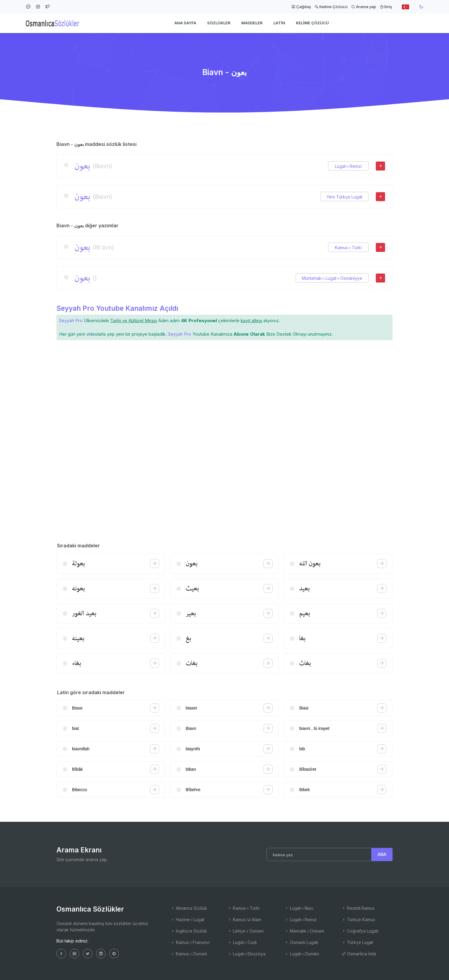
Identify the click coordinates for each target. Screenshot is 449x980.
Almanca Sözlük (189, 908)
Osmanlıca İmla (359, 954)
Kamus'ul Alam (244, 920)
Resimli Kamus (358, 908)
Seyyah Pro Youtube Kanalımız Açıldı (117, 308)
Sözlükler (219, 23)
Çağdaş (301, 7)
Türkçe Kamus (358, 920)
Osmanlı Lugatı (301, 942)
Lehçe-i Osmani (246, 931)
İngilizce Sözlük (189, 931)
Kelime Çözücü (331, 7)
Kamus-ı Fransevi (190, 942)
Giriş (386, 7)
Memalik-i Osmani (304, 931)
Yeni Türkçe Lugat (344, 197)
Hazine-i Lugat (187, 920)
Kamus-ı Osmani (189, 954)
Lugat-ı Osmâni (302, 954)
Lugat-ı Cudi (242, 942)
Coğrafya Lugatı (360, 931)
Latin (279, 23)
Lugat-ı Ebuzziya (247, 954)
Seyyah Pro (71, 321)
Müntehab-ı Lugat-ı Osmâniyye (332, 278)
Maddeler (252, 23)
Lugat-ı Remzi (348, 166)
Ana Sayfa (185, 23)
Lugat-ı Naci (299, 908)
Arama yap (364, 7)
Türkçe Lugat (357, 942)
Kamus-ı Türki (348, 248)
